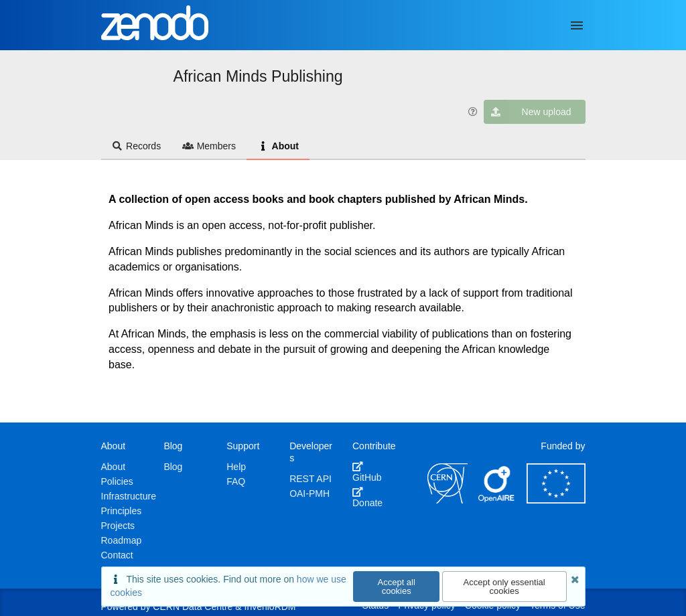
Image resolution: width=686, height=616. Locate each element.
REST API (311, 479)
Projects (118, 526)
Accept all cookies (397, 587)
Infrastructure (129, 496)
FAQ (236, 481)
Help (236, 467)
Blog (173, 467)
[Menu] (577, 25)
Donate (367, 497)
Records (137, 146)
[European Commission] (556, 500)
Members (209, 146)
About (278, 146)
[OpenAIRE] (497, 500)
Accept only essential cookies (504, 587)
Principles (122, 511)
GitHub (367, 472)
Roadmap (122, 540)
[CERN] (448, 500)
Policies (117, 481)
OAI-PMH (310, 493)
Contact (117, 555)
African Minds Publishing (258, 76)
